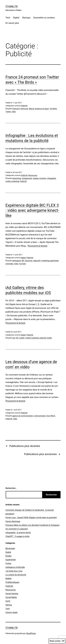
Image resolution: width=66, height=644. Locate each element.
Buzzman (29, 261)
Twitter (8, 112)
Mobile (8, 578)
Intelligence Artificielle (15, 567)
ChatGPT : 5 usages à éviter (18, 536)
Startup (9, 605)
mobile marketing (12, 181)
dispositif (37, 261)
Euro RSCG (51, 416)
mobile (22, 338)
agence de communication (23, 416)
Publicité (24, 106)
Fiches (8, 563)
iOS (17, 338)
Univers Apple (11, 612)
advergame (17, 261)
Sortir (8, 601)
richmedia (9, 264)
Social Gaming (12, 594)
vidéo (14, 112)
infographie (52, 178)
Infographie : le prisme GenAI (18, 533)
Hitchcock (24, 109)
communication (40, 416)
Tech (8, 18)
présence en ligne (42, 109)
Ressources (33, 175)
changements (27, 178)
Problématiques (12, 582)
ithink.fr (12, 6)
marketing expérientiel (50, 261)
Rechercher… (11, 488)
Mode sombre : (57, 641)
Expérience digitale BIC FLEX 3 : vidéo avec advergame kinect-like (32, 211)
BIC (23, 261)
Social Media (11, 597)
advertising (17, 178)
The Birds (53, 109)
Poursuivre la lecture (37, 246)
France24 (16, 109)
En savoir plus (12, 23)
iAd (14, 338)
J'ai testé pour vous (14, 571)
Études (8, 556)
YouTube (22, 264)
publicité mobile (46, 338)
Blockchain (10, 548)
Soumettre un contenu (44, 18)
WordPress (31, 633)
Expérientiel (11, 560)
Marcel (32, 109)
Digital (16, 18)
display (36, 178)
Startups (26, 18)
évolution (43, 178)
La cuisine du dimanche (16, 575)
